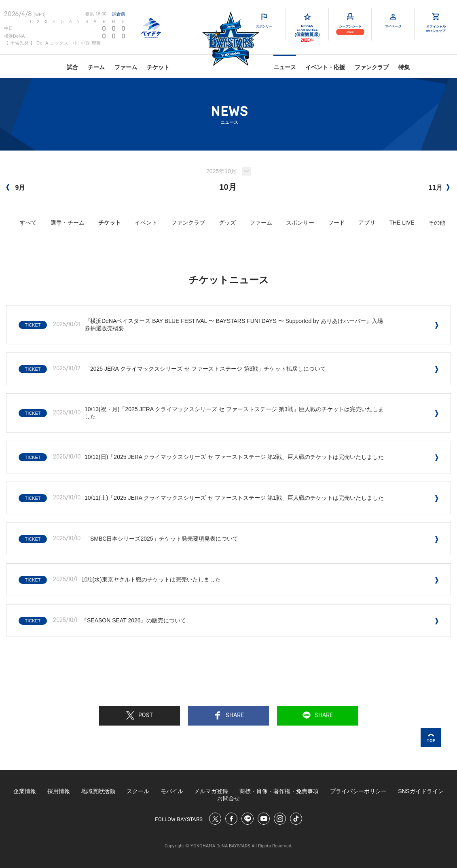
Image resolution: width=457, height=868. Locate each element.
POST (140, 715)
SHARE (229, 715)
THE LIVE (402, 223)
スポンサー (300, 223)
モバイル (172, 791)
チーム (96, 67)
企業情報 (25, 791)
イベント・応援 (325, 67)
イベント (146, 223)
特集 (404, 67)
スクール (138, 791)
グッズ (227, 223)
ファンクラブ (372, 67)
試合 (72, 67)
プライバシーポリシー (358, 791)
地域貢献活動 (98, 791)
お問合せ (228, 798)
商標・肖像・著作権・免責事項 (279, 791)
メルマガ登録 (211, 791)
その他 (437, 223)
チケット (158, 67)
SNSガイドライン (421, 791)
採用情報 (59, 791)
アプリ (367, 223)
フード (336, 223)
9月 (16, 188)
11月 (439, 188)
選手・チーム (68, 223)
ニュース (285, 67)
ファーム (126, 67)
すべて (28, 223)
